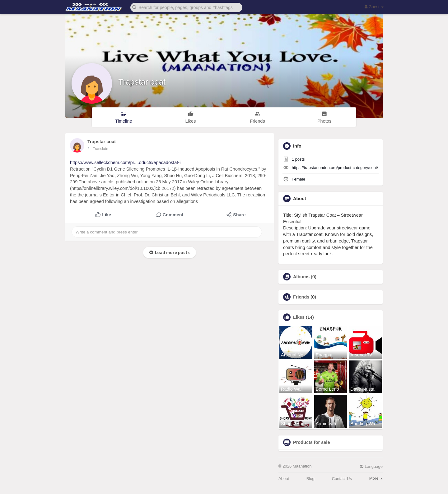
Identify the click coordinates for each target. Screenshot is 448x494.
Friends (301, 297)
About (284, 479)
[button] (186, 7)
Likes (299, 317)
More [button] (376, 478)
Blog (310, 479)
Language (371, 466)
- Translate (99, 149)
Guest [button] (374, 7)
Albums (301, 277)
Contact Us (342, 479)
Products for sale (311, 442)
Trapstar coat (142, 82)
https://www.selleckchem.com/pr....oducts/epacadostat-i (125, 162)
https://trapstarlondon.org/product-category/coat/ (335, 168)
